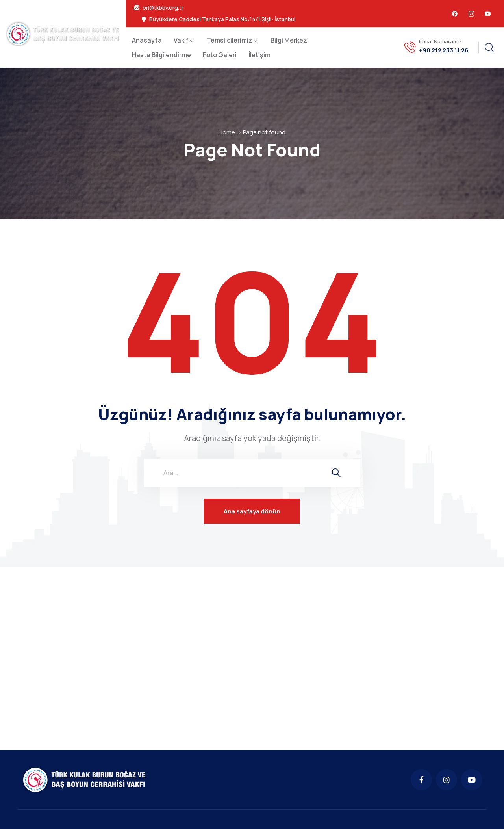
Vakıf (181, 40)
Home (227, 132)
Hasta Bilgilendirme (161, 55)
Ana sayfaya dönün (252, 511)
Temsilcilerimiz (230, 40)
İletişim (259, 55)
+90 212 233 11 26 (444, 50)
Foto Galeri (220, 55)
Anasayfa (147, 40)
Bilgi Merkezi (290, 40)
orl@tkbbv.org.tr (163, 8)
